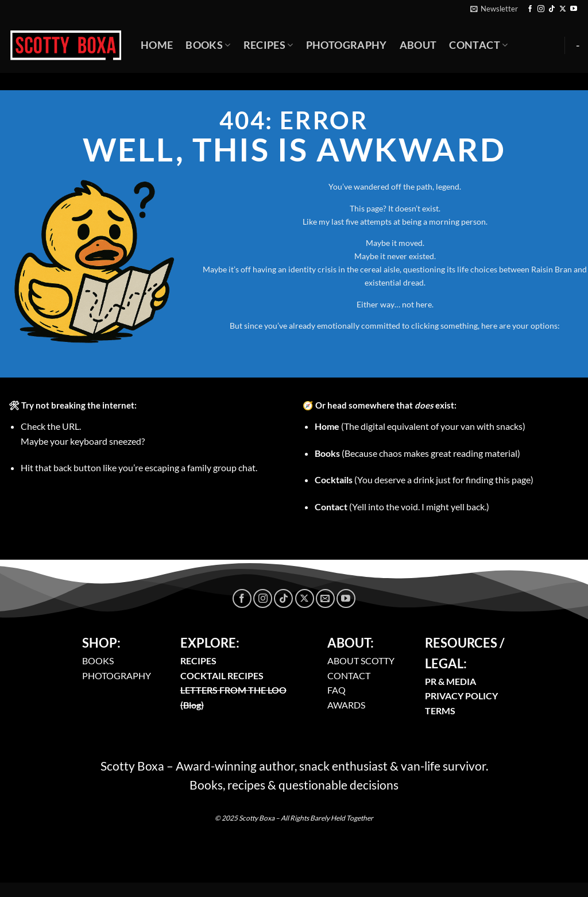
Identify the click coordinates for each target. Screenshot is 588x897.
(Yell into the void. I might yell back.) (402, 507)
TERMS (440, 711)
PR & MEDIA (450, 681)
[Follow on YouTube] (574, 9)
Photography (347, 45)
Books (208, 45)
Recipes (268, 45)
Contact (478, 45)
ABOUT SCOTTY (361, 661)
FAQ (336, 690)
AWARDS (346, 705)
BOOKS (98, 661)
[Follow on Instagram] (541, 9)
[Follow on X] (563, 9)
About (418, 45)
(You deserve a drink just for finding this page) (424, 480)
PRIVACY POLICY (461, 696)
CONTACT (349, 675)
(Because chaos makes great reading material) (417, 453)
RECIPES (198, 661)
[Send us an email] (325, 598)
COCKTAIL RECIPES (222, 675)
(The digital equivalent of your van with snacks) (420, 426)
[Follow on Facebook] (530, 9)
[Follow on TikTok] (552, 9)
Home (157, 45)
